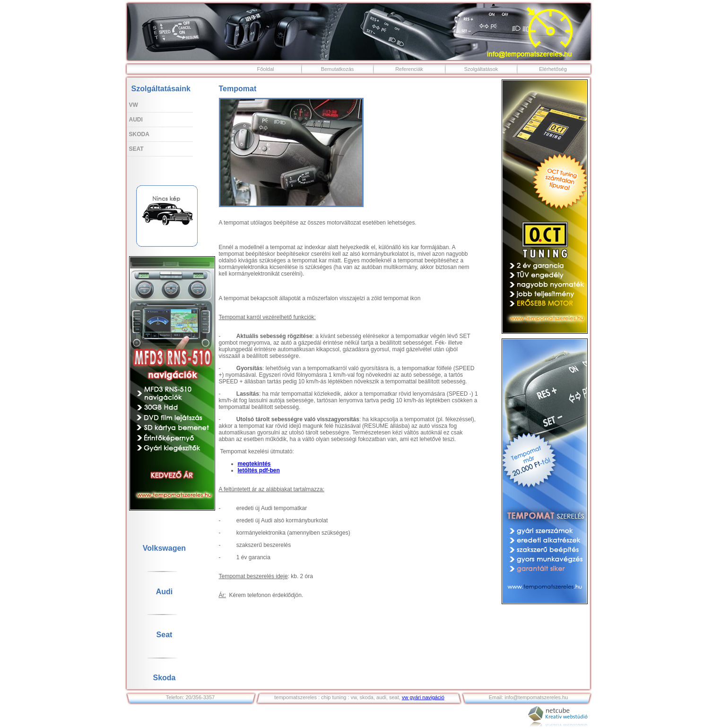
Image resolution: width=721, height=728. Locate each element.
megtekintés (254, 464)
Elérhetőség (553, 69)
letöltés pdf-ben (259, 470)
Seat (136, 149)
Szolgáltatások (481, 69)
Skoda (139, 134)
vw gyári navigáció (423, 697)
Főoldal (265, 69)
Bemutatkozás (338, 69)
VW (134, 105)
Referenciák (409, 69)
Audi (136, 120)
